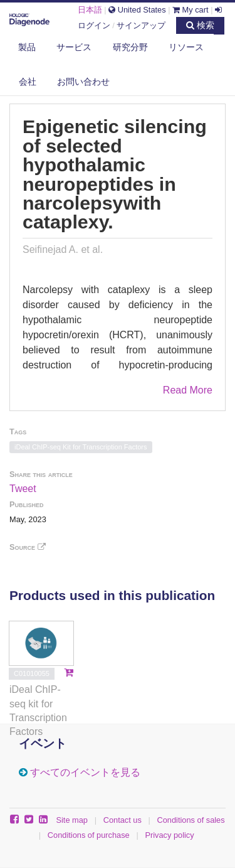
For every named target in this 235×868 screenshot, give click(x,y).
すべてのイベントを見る (85, 772)
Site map (72, 820)
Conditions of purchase (89, 835)
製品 (27, 47)
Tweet (23, 489)
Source (28, 547)
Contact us (123, 820)
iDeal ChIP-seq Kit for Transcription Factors (81, 447)
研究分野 (130, 47)
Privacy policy (169, 835)
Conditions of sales (191, 820)
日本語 (90, 10)
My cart (191, 10)
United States (137, 10)
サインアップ (141, 25)
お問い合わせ (83, 82)
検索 (200, 25)
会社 (28, 82)
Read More (188, 390)
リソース (186, 47)
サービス (74, 47)
